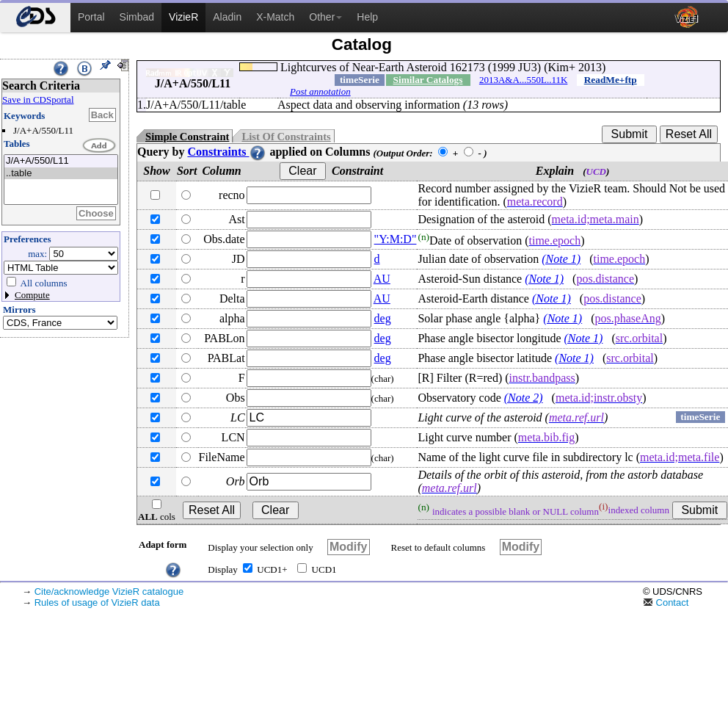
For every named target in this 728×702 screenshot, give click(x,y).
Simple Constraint (187, 137)
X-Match (275, 17)
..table (61, 174)
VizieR (183, 17)
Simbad (137, 17)
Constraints (227, 152)
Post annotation (320, 91)
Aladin (227, 17)
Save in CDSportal (38, 99)
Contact (666, 603)
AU (382, 279)
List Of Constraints (286, 137)
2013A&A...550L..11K (524, 80)
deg (383, 318)
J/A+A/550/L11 (61, 161)
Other (325, 17)
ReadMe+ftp (611, 80)
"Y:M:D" (396, 239)
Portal (91, 17)
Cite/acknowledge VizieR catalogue (109, 591)
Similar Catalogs (428, 80)
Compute (32, 295)
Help (367, 17)
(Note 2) (524, 398)
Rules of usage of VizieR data (97, 603)
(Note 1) (561, 259)
